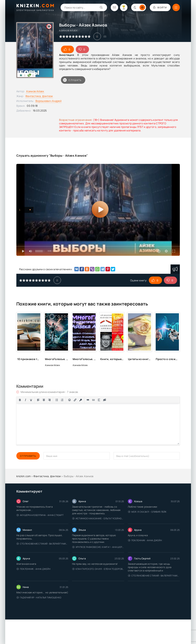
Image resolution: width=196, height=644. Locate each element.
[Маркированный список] (57, 400)
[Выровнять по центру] (44, 400)
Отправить (28, 456)
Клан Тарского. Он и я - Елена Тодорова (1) (98, 569)
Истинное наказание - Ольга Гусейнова (98, 518)
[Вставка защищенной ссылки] (81, 400)
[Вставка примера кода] (93, 400)
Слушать (72, 80)
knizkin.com (24, 476)
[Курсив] (25, 400)
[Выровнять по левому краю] (38, 400)
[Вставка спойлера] (99, 400)
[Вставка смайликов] (69, 400)
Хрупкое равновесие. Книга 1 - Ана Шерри (98, 547)
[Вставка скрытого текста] (105, 400)
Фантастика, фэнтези (39, 96)
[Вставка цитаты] (88, 400)
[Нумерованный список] (62, 400)
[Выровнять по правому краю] (49, 400)
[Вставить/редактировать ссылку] (75, 400)
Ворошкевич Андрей (48, 101)
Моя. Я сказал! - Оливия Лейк (147, 512)
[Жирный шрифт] (20, 400)
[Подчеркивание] (31, 400)
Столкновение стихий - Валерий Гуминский (42, 544)
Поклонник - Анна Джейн (145, 540)
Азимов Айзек (35, 91)
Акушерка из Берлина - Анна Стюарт (40, 515)
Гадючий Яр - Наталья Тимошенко (39, 598)
